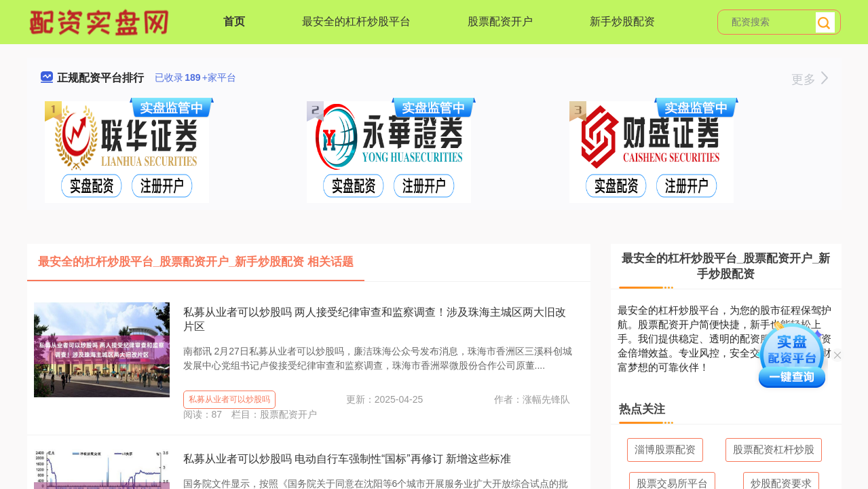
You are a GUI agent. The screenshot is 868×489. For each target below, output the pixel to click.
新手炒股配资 (622, 21)
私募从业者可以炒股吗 (229, 399)
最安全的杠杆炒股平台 (356, 21)
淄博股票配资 (665, 449)
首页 (234, 21)
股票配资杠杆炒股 (774, 449)
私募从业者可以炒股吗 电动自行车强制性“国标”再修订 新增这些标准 (347, 459)
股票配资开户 (500, 21)
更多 (809, 79)
